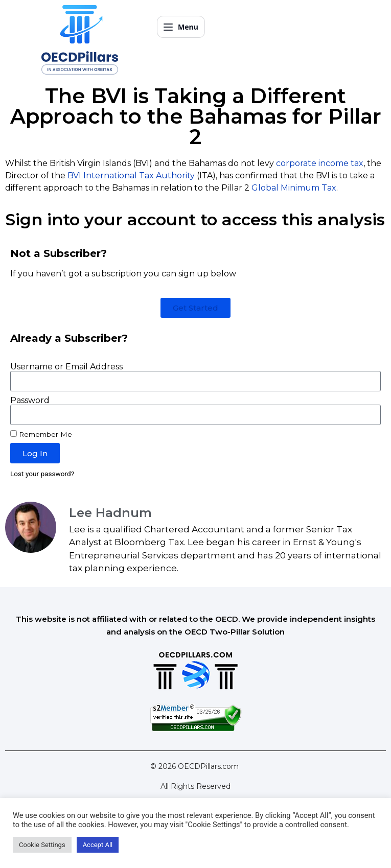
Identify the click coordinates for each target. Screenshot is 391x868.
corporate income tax (320, 163)
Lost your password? (42, 474)
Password (30, 401)
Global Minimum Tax (294, 188)
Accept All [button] (98, 845)
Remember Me (41, 434)
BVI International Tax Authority (131, 175)
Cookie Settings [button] (42, 845)
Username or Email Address (66, 367)
